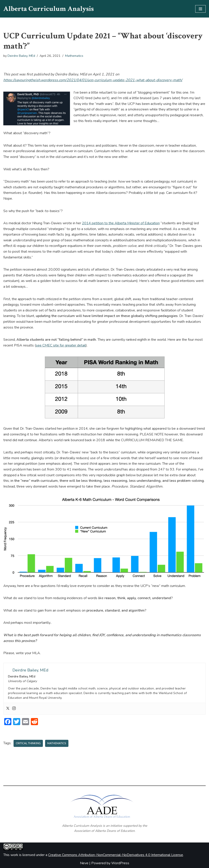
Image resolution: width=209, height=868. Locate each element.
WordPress (120, 863)
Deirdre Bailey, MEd (21, 56)
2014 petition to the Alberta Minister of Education (121, 223)
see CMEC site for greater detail (61, 345)
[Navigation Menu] (200, 9)
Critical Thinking (28, 743)
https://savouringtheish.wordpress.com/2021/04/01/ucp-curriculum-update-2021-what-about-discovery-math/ (93, 80)
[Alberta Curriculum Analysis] (49, 9)
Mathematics (74, 56)
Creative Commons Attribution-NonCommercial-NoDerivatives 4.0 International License (116, 855)
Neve (84, 863)
